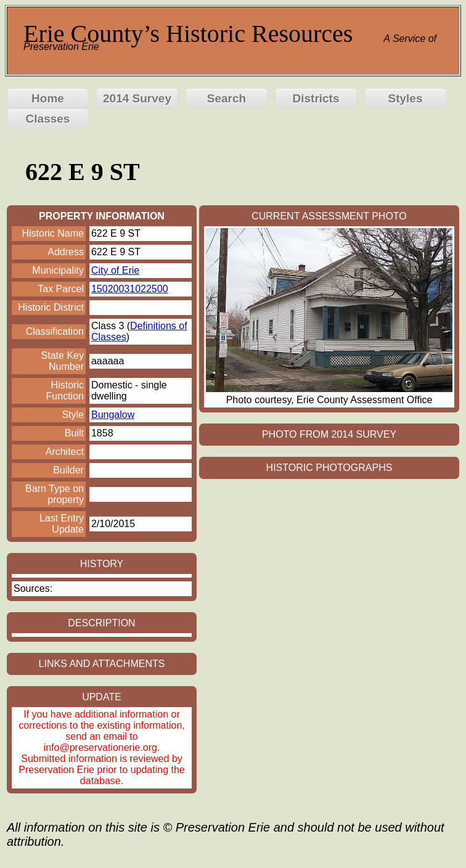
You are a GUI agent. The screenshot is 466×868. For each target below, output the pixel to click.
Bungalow (113, 415)
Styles (406, 98)
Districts (316, 98)
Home (48, 98)
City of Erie (115, 270)
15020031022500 (130, 289)
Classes (48, 119)
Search (227, 98)
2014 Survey (137, 98)
